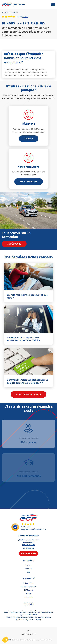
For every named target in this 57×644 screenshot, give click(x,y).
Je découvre (14, 244)
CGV (29, 631)
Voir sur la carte (29, 545)
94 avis (25, 17)
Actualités (28, 597)
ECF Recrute (28, 590)
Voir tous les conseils (28, 394)
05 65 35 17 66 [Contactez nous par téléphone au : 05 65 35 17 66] (28, 548)
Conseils (29, 568)
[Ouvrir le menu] (53, 5)
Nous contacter (29, 181)
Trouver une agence (28, 586)
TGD (28, 572)
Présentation (28, 583)
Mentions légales (28, 634)
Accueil (5, 12)
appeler (29, 139)
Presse (29, 593)
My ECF (28, 565)
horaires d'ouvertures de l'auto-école (29, 132)
